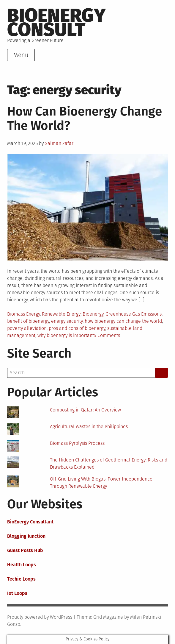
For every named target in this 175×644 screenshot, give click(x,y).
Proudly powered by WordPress (40, 617)
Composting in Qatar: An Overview (85, 410)
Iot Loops (17, 593)
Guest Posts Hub (25, 550)
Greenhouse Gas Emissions (134, 314)
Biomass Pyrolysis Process (77, 443)
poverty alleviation (27, 328)
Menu (21, 55)
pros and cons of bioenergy (77, 328)
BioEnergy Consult (56, 22)
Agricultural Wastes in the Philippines (89, 427)
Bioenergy (93, 314)
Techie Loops (21, 579)
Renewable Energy (61, 314)
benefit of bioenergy (28, 321)
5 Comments (107, 335)
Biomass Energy (23, 314)
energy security (67, 321)
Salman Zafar (59, 143)
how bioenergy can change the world (123, 321)
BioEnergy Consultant (30, 522)
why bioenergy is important (66, 335)
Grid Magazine (108, 617)
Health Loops (22, 565)
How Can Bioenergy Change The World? (85, 118)
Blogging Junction (26, 536)
